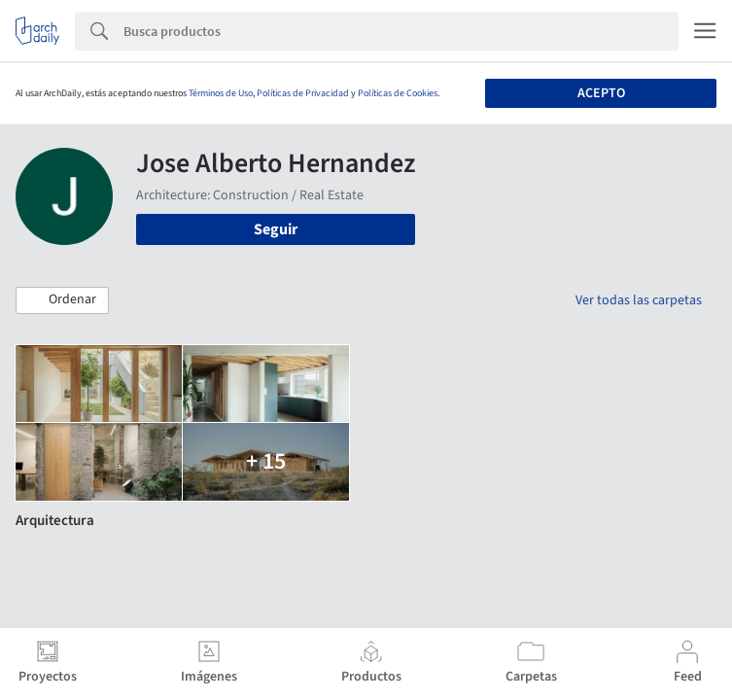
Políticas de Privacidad (303, 93)
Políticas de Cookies (398, 93)
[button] (62, 300)
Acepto (601, 93)
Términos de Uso (221, 93)
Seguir (276, 229)
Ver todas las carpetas (639, 300)
